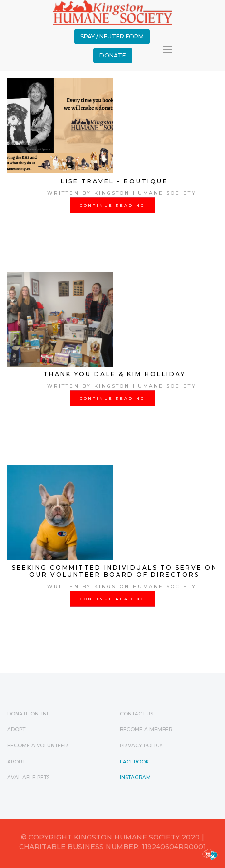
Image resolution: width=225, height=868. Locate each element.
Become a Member (146, 730)
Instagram (135, 777)
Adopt (16, 730)
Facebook (134, 762)
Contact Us (137, 714)
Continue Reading (112, 205)
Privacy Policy (141, 746)
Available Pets (28, 777)
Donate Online (29, 714)
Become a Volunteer (37, 746)
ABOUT (16, 762)
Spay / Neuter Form (112, 36)
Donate (113, 55)
